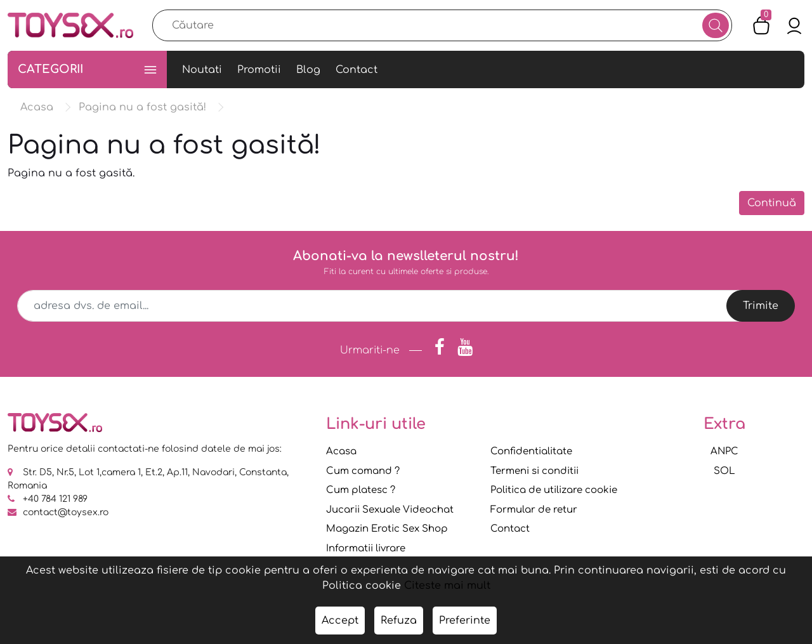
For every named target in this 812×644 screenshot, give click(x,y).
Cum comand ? (363, 471)
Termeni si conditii (534, 471)
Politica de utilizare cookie (554, 490)
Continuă (772, 203)
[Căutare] (716, 25)
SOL (724, 471)
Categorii (87, 69)
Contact (510, 529)
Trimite (761, 306)
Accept (340, 621)
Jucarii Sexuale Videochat (390, 510)
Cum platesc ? (361, 490)
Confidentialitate (531, 451)
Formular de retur (534, 510)
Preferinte (465, 621)
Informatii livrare (366, 549)
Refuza (399, 621)
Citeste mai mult (447, 586)
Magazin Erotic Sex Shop (387, 529)
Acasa (341, 451)
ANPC (724, 451)
